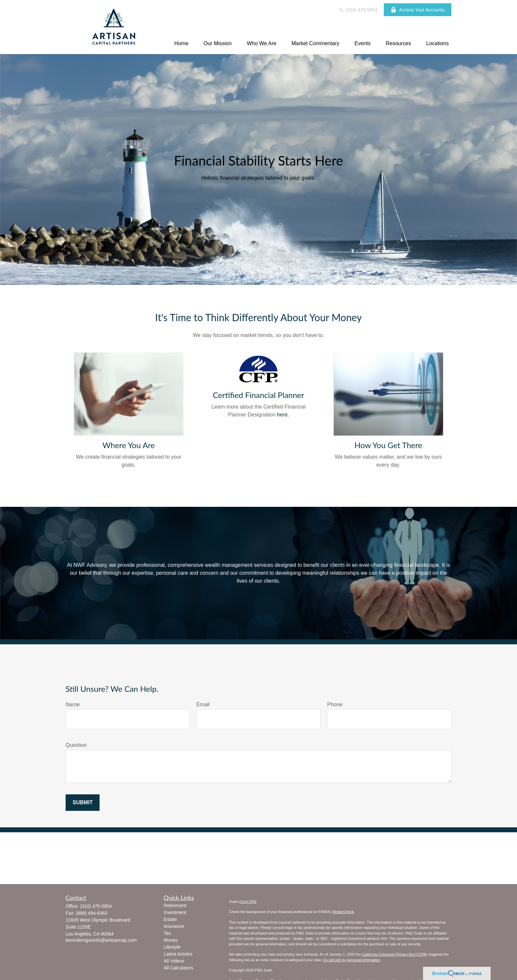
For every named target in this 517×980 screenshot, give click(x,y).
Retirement (175, 905)
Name (73, 704)
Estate (170, 919)
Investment (175, 912)
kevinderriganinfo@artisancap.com (101, 940)
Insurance (174, 926)
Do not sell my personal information (351, 960)
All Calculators (179, 968)
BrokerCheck (343, 912)
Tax (167, 933)
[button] (182, 43)
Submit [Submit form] (83, 802)
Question (76, 745)
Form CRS (248, 902)
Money (171, 940)
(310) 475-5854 (358, 10)
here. (283, 415)
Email (203, 704)
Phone (335, 704)
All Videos (174, 961)
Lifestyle (172, 947)
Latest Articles (178, 954)
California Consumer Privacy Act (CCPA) (395, 954)
